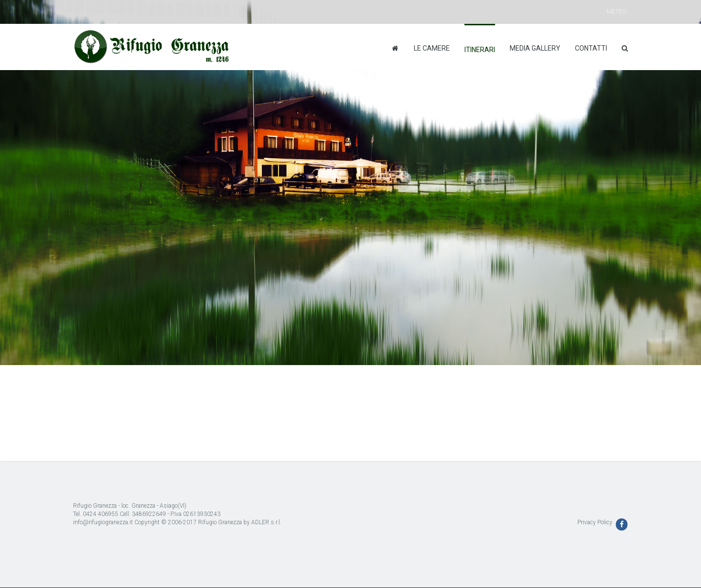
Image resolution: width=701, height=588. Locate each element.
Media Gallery (535, 48)
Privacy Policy (595, 522)
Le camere (432, 48)
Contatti (591, 48)
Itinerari (480, 50)
